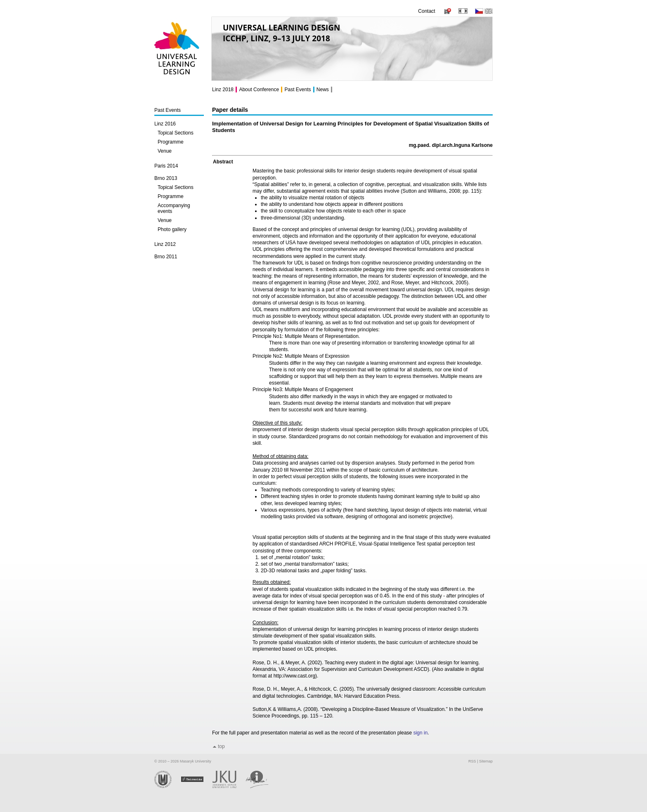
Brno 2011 (166, 257)
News (323, 90)
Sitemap (486, 761)
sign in (421, 733)
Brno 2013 (166, 178)
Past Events (168, 110)
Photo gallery (172, 229)
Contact (426, 11)
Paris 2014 (166, 166)
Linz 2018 (223, 90)
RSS (472, 761)
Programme (171, 142)
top (221, 746)
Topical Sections (176, 133)
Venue (165, 151)
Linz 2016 (165, 124)
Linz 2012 (165, 244)
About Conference (259, 90)
